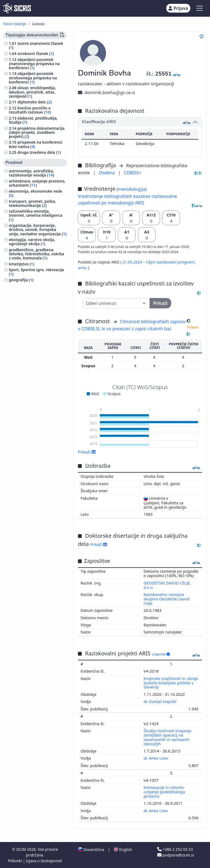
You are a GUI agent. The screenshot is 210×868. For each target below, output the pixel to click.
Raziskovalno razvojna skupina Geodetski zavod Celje (167, 599)
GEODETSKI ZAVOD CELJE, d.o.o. (167, 585)
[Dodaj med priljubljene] (202, 36)
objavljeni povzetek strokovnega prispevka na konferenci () (33, 78)
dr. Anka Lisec (157, 758)
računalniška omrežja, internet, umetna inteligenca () (36, 215)
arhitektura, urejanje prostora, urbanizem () (37, 183)
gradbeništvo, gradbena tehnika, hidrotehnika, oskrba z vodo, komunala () (36, 254)
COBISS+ (133, 173)
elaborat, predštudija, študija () (33, 120)
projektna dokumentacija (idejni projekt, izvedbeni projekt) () (37, 132)
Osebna (107, 173)
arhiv (83, 268)
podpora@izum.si (176, 855)
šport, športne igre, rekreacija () (36, 272)
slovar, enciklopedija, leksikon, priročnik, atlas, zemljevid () (32, 92)
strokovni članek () (36, 53)
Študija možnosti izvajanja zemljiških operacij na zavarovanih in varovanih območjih (167, 737)
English (123, 850)
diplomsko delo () (35, 102)
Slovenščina (91, 850)
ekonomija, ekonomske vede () (36, 193)
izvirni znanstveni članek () (36, 45)
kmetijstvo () (21, 264)
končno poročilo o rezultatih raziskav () (30, 110)
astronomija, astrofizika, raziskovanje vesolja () (31, 173)
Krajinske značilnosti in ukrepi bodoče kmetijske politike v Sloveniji (171, 683)
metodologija (132, 189)
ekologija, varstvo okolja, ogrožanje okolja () (32, 242)
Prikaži (87, 452)
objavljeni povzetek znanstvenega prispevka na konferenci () (34, 64)
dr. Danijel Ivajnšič (161, 701)
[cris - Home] (17, 8)
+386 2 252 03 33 (175, 849)
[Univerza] (116, 303)
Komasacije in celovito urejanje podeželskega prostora (164, 792)
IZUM (21, 849)
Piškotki (15, 861)
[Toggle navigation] (200, 8)
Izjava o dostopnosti (44, 861)
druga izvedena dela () (39, 152)
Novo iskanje (15, 24)
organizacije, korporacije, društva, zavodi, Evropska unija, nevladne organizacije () (38, 229)
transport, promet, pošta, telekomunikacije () (32, 203)
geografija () (21, 280)
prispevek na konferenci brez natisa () (36, 144)
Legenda (161, 654)
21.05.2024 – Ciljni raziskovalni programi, (159, 262)
